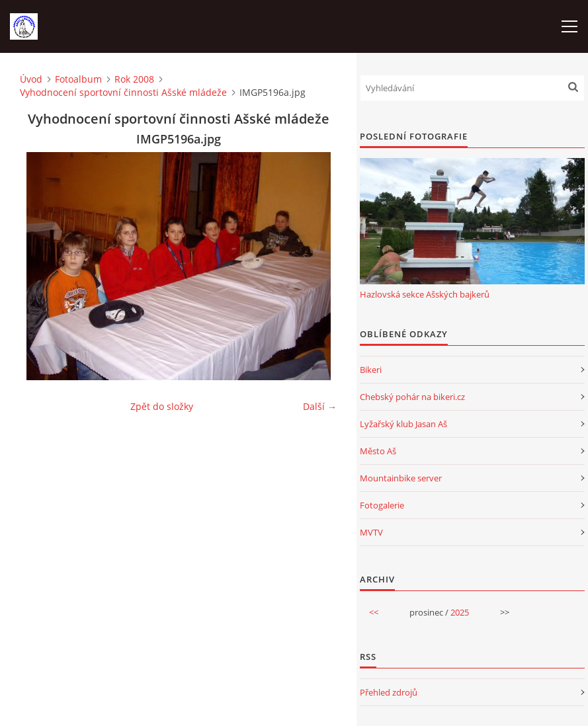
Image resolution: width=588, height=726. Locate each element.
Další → (320, 406)
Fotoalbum (78, 79)
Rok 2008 (134, 79)
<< (374, 612)
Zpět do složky (162, 406)
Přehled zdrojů (389, 692)
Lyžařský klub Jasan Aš (403, 424)
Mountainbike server (401, 478)
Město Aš (378, 451)
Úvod (31, 79)
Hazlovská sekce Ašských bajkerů (425, 294)
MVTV (371, 532)
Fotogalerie (382, 505)
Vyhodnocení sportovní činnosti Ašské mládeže (123, 92)
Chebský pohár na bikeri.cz (412, 397)
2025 (460, 612)
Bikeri (371, 370)
